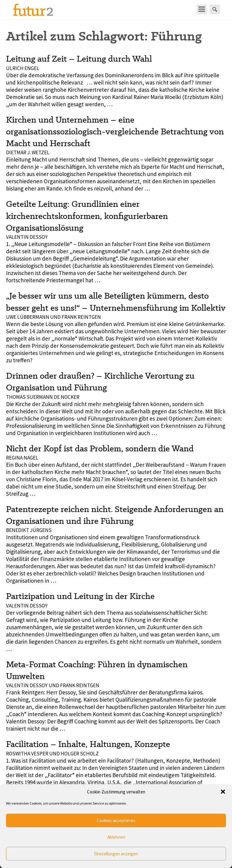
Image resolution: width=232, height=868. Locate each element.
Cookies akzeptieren (116, 820)
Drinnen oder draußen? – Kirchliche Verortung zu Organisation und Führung (100, 381)
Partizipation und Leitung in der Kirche (80, 596)
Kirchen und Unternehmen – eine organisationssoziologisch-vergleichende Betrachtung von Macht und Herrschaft (115, 131)
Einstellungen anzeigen (116, 854)
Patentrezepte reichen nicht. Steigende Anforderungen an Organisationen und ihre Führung (115, 515)
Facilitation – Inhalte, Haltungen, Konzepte (88, 744)
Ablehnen (116, 837)
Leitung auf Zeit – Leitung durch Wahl (79, 59)
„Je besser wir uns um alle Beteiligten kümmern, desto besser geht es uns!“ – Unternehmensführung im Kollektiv (116, 301)
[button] (223, 792)
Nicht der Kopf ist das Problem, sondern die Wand (100, 448)
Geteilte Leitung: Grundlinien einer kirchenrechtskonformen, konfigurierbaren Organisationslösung (87, 216)
